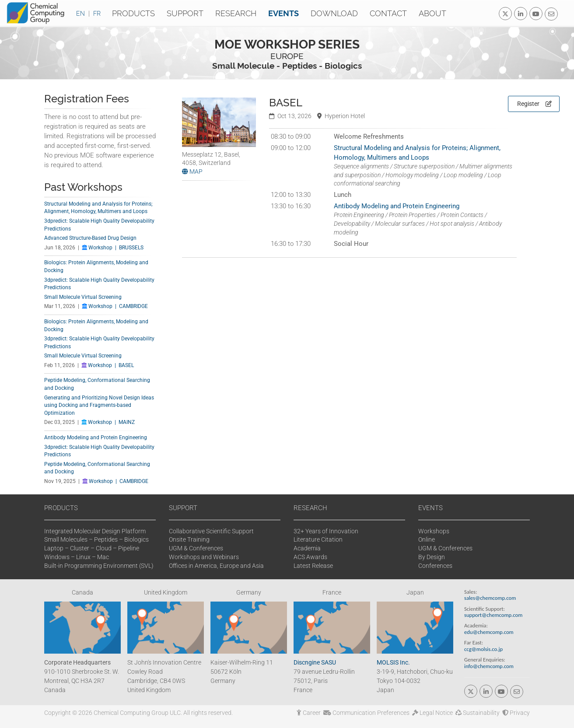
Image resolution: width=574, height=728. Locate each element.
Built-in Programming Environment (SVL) (99, 566)
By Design (432, 557)
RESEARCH (310, 508)
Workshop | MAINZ (108, 422)
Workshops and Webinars (204, 557)
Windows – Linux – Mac (77, 557)
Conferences (435, 566)
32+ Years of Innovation (326, 531)
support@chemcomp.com (493, 615)
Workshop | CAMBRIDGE (115, 306)
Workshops (434, 531)
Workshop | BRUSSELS (113, 248)
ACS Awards (310, 557)
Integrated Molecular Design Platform (95, 531)
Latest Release (313, 566)
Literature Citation (318, 539)
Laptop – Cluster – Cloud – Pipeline (92, 548)
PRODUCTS (61, 508)
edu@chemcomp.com (489, 632)
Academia (307, 548)
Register (534, 104)
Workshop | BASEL (108, 365)
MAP (192, 171)
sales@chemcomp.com (490, 598)
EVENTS (430, 508)
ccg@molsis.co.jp (483, 649)
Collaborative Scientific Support (211, 531)
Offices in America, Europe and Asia (216, 566)
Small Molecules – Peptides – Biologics (96, 539)
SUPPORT (183, 508)
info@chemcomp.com (489, 666)
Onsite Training (189, 539)
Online (427, 539)
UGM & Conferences (196, 548)
